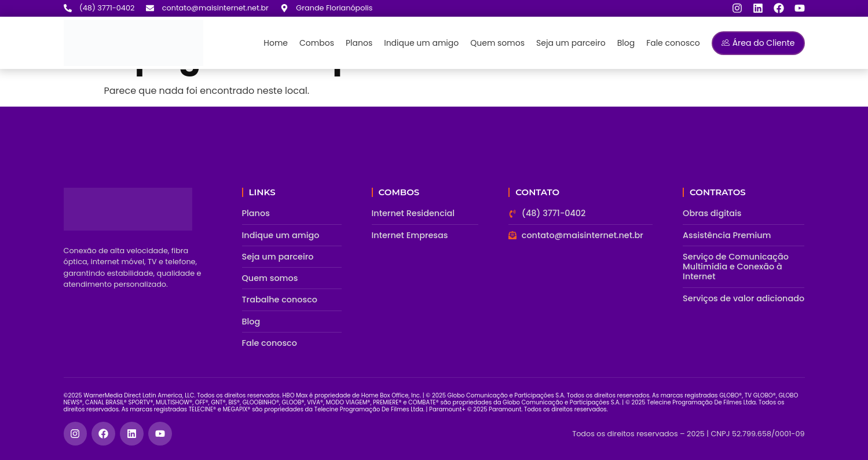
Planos (359, 43)
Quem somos (497, 43)
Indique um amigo (421, 43)
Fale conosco (673, 43)
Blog (626, 43)
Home (276, 43)
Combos (317, 43)
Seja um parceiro (571, 43)
